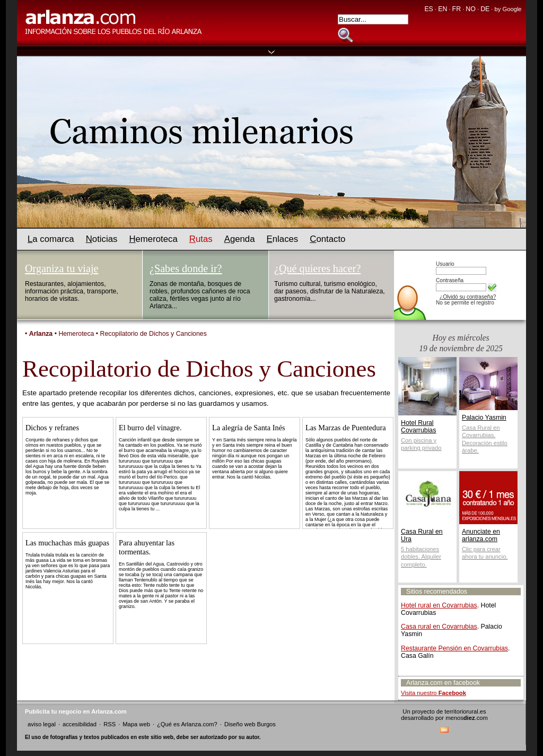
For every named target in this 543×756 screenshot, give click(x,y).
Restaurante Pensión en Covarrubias (454, 648)
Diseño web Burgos (250, 724)
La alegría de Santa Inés (249, 428)
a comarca (51, 239)
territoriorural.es (465, 711)
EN (443, 9)
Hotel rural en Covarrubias (439, 605)
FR (457, 9)
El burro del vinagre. (150, 428)
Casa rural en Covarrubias (439, 627)
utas (201, 239)
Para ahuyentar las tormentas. (147, 547)
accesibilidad (80, 724)
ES (428, 9)
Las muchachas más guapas (67, 543)
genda (240, 239)
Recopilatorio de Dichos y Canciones (154, 334)
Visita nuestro (433, 693)
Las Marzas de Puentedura (346, 428)
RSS (110, 724)
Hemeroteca (76, 334)
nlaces (283, 239)
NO (470, 9)
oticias (102, 239)
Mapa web (136, 724)
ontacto (327, 239)
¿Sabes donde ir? (186, 268)
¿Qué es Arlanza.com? (187, 724)
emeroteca (153, 239)
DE (485, 9)
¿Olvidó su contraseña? (468, 297)
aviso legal (42, 724)
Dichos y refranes (52, 428)
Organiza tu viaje (62, 268)
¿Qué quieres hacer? (317, 268)
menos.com (467, 718)
